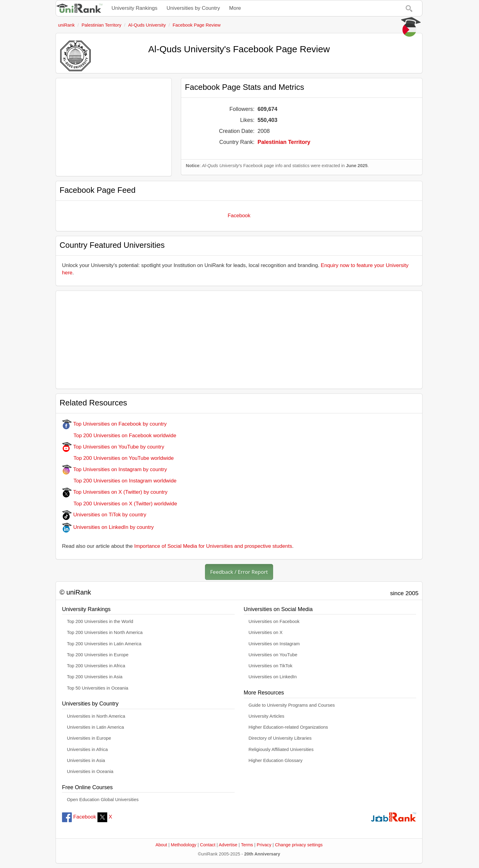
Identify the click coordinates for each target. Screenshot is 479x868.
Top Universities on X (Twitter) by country (115, 492)
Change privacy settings (299, 845)
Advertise (228, 845)
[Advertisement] (114, 127)
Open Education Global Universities (103, 800)
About (161, 845)
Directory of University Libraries (280, 738)
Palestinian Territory (284, 142)
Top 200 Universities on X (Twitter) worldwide (120, 504)
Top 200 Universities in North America (105, 632)
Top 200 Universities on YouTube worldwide (118, 458)
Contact (208, 845)
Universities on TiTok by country (104, 515)
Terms (247, 845)
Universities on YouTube (273, 655)
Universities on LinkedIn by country (108, 527)
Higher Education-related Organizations (288, 727)
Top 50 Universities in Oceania (98, 688)
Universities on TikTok (271, 666)
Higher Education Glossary (276, 760)
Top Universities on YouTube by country (113, 447)
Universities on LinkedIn (273, 677)
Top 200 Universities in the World (100, 621)
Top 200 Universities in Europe (98, 655)
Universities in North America (96, 716)
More (235, 8)
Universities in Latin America (95, 727)
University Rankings (134, 8)
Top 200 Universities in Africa (96, 666)
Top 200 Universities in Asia (95, 677)
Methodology (184, 845)
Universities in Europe (89, 738)
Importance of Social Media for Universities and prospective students (213, 546)
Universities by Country (193, 8)
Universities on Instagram (274, 644)
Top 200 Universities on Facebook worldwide (119, 436)
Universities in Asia (86, 760)
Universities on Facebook (274, 621)
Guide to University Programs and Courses (292, 705)
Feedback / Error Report (239, 572)
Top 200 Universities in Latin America (104, 644)
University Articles (267, 716)
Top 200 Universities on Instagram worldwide (119, 481)
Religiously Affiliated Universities (281, 749)
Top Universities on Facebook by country (114, 424)
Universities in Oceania (90, 771)
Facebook (239, 216)
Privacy (264, 845)
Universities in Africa (87, 749)
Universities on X (266, 632)
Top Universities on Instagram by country (115, 469)
